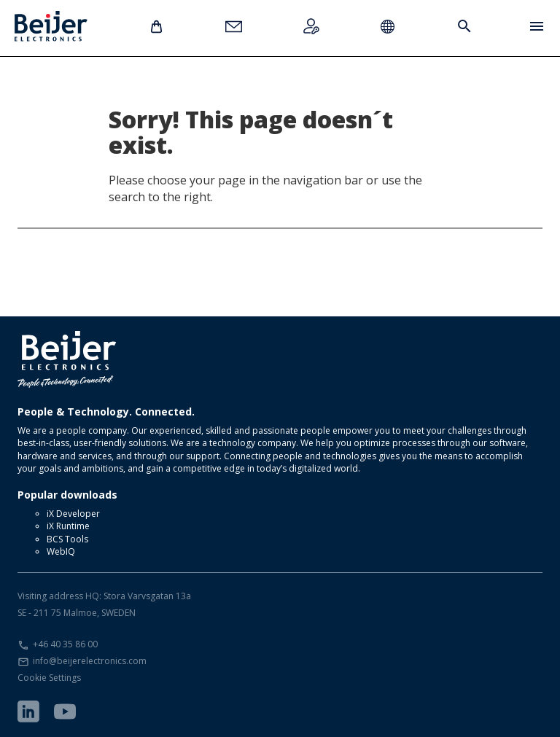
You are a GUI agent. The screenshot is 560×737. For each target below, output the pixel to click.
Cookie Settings (49, 678)
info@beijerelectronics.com (90, 661)
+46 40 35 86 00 (65, 644)
